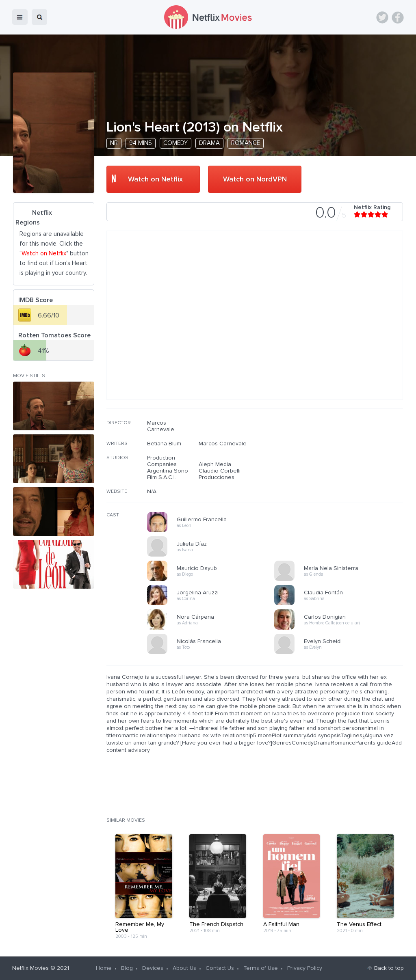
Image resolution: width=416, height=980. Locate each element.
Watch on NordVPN (255, 179)
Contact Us (220, 968)
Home (104, 968)
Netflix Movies (30, 968)
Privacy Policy (305, 968)
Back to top (389, 968)
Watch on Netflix (155, 179)
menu (20, 17)
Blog (127, 968)
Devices (153, 968)
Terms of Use (261, 968)
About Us (184, 968)
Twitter (382, 17)
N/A (152, 492)
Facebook (398, 17)
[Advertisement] (342, 472)
